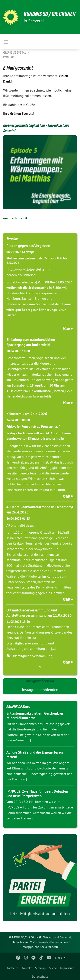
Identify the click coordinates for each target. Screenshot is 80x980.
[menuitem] (12, 967)
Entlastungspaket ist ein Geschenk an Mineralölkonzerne (35, 716)
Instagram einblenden (40, 690)
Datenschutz (40, 977)
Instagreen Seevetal (40, 681)
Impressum (67, 968)
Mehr (67, 329)
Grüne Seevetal (15, 53)
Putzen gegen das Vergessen (28, 246)
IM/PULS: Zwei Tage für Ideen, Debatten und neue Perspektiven (37, 794)
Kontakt (27, 968)
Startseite (12, 968)
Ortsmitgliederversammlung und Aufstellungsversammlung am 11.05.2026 (39, 613)
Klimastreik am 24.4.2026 (27, 414)
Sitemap (40, 968)
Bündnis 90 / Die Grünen (50, 14)
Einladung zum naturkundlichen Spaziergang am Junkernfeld (31, 342)
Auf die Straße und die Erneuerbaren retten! (35, 755)
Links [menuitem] (58, 958)
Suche (53, 968)
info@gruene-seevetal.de (38, 947)
